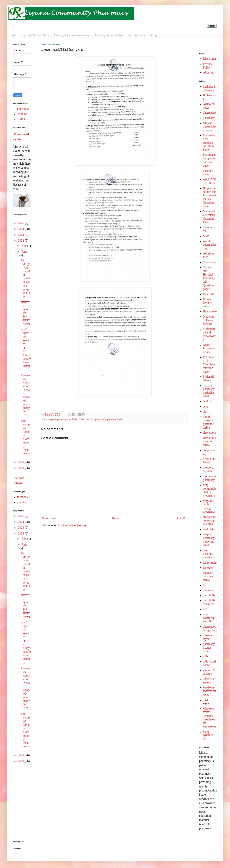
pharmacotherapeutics (210, 628)
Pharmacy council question (109, 35)
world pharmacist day (210, 245)
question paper (208, 173)
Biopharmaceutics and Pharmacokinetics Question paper (210, 197)
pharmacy (209, 118)
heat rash (208, 529)
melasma (208, 590)
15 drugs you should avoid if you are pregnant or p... (26, 278)
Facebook (23, 109)
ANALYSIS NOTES (209, 181)
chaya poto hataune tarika (209, 441)
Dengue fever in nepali (208, 303)
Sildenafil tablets (209, 378)
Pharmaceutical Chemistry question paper (210, 364)
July (24, 246)
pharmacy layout (209, 637)
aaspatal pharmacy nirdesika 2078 (66, 420)
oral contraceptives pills (210, 618)
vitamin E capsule (209, 672)
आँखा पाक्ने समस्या (210, 681)
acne (206, 407)
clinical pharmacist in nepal (210, 127)
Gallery (154, 35)
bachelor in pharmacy (210, 88)
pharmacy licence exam (209, 648)
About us (208, 73)
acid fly (207, 401)
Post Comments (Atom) (72, 525)
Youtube (22, 114)
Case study (210, 262)
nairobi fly (209, 595)
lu (204, 585)
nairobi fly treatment (209, 602)
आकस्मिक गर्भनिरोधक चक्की (210, 691)
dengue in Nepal (209, 461)
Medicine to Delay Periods (209, 320)
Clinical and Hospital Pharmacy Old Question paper (209, 278)
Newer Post (49, 518)
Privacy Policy (208, 66)
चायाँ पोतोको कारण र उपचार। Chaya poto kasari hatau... (26, 350)
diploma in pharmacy (209, 478)
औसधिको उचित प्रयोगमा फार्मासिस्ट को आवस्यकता (210, 718)
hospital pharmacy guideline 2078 (104, 420)
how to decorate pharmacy (209, 554)
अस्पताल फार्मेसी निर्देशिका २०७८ (26, 313)
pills (206, 656)
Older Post (182, 518)
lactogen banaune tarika (208, 576)
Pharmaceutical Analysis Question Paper (210, 142)
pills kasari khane (210, 663)
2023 (21, 235)
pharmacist (210, 113)
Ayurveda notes (209, 106)
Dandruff (208, 294)
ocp (205, 609)
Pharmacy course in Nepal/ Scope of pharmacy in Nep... (26, 395)
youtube (22, 502)
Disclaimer (210, 59)
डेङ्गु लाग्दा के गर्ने (208, 735)
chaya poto (209, 433)
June (24, 252)
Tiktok (21, 119)
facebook (23, 497)
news (206, 236)
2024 (21, 229)
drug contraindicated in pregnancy (210, 490)
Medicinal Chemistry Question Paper (209, 217)
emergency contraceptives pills (210, 520)
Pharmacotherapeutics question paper (210, 160)
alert (206, 412)
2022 (21, 241)
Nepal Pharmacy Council (209, 348)
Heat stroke (210, 311)
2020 (21, 462)
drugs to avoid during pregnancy (209, 506)
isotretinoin (210, 563)
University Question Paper (35, 35)
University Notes (136, 35)
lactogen (208, 568)
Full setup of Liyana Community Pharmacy (26, 437)
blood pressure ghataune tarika (208, 422)
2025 (21, 223)
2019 (21, 468)
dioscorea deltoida (209, 469)
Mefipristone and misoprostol (210, 334)
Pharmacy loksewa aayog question (72, 35)
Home (14, 35)
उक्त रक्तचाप (208, 702)
